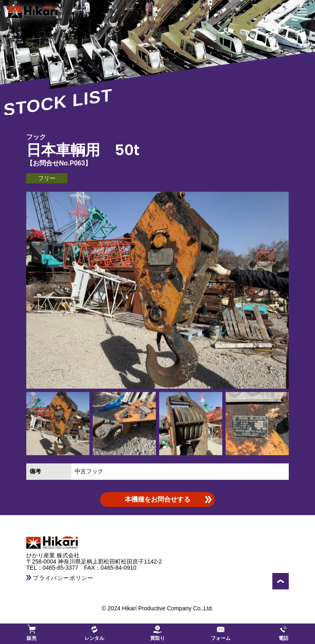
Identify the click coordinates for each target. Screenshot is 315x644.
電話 (283, 633)
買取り (157, 633)
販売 (32, 633)
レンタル (94, 633)
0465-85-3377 (63, 568)
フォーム (221, 633)
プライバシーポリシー (63, 578)
